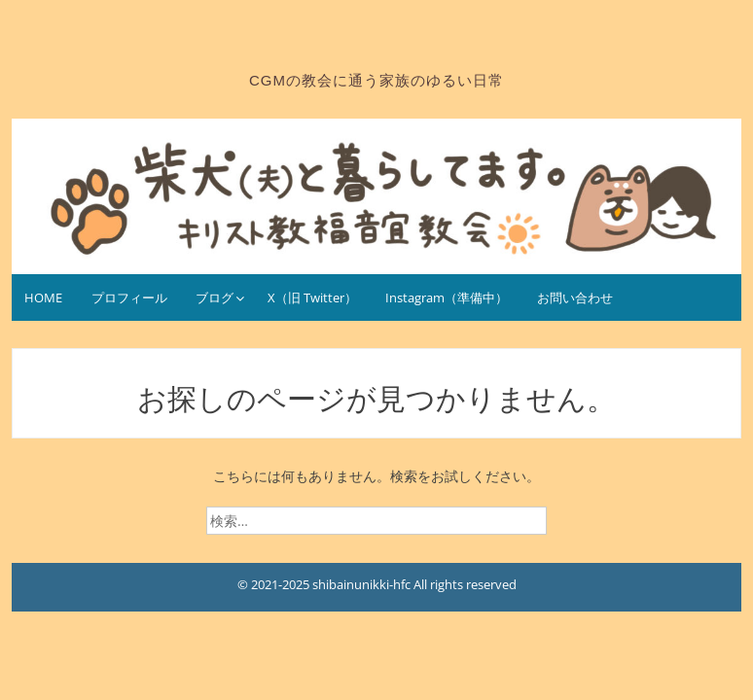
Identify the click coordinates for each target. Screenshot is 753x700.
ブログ (215, 297)
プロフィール (129, 297)
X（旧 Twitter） (312, 297)
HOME (43, 297)
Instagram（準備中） (447, 297)
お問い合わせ (575, 297)
